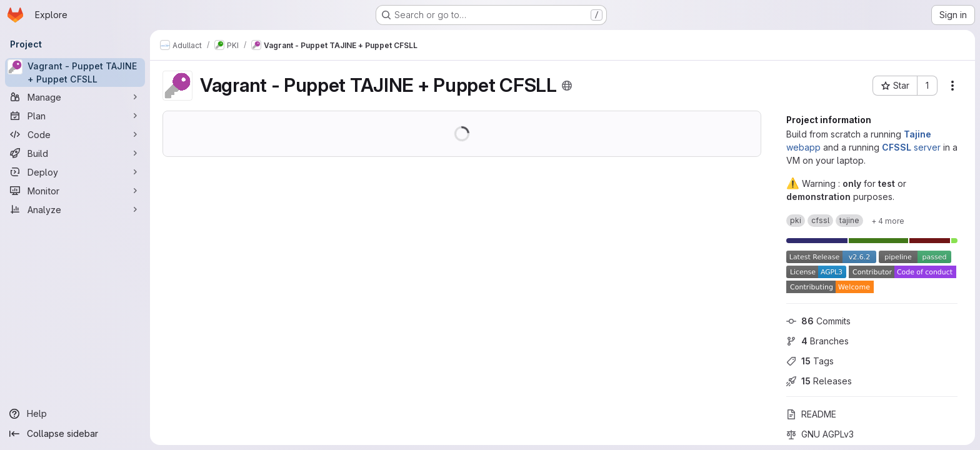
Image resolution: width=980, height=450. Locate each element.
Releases (819, 381)
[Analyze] (75, 209)
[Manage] (75, 97)
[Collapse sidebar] (75, 434)
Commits (818, 321)
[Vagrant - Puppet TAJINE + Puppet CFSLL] (75, 72)
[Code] (75, 134)
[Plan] (75, 116)
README (811, 414)
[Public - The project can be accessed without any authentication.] (567, 86)
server (911, 147)
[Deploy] (75, 172)
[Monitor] (75, 191)
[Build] (75, 153)
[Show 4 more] (888, 221)
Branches (817, 341)
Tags (810, 361)
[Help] (75, 414)
